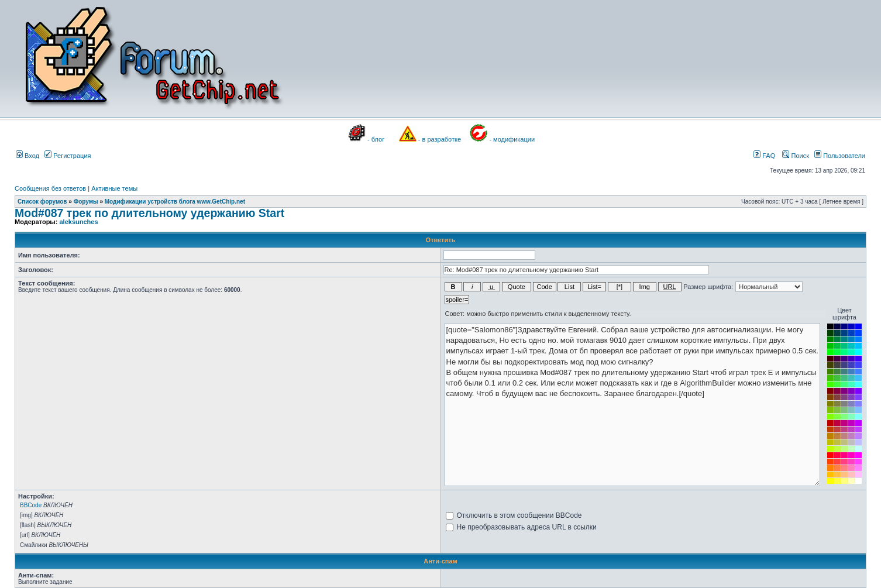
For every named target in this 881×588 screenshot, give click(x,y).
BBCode (31, 505)
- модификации (512, 139)
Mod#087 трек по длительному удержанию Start (149, 213)
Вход (27, 156)
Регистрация (68, 156)
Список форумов (42, 202)
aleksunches (78, 222)
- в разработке (440, 139)
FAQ (764, 156)
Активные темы (114, 188)
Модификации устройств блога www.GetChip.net (175, 202)
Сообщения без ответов (50, 188)
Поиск (796, 156)
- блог (376, 139)
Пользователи (840, 156)
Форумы (86, 202)
